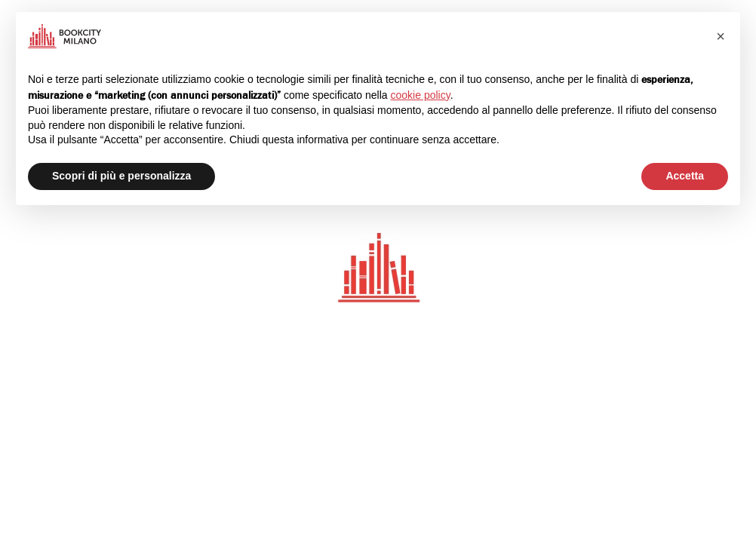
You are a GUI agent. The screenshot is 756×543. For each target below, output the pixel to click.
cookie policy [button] (421, 95)
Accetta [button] (685, 176)
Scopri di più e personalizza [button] (121, 176)
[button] (721, 36)
